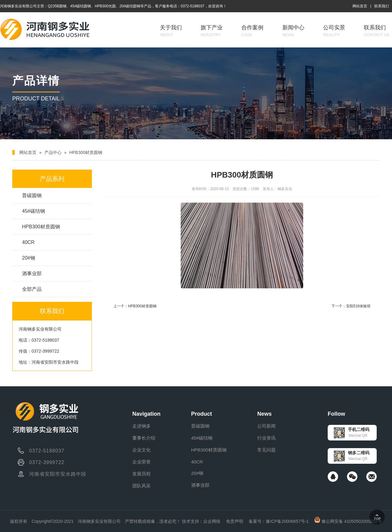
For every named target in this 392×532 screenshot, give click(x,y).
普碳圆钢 (32, 195)
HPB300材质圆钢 (86, 152)
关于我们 (171, 31)
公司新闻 (266, 426)
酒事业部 (32, 273)
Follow (336, 414)
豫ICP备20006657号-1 (287, 521)
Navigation (146, 414)
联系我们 (382, 6)
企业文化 (141, 450)
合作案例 (252, 31)
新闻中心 (293, 31)
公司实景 (334, 31)
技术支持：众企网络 (201, 521)
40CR (28, 242)
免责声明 (235, 521)
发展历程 (141, 474)
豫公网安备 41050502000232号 (348, 521)
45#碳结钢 (34, 211)
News (264, 414)
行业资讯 (266, 438)
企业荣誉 (141, 462)
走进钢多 (141, 426)
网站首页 (360, 6)
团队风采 (141, 486)
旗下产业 (212, 31)
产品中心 (53, 152)
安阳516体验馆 (358, 306)
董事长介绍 (144, 438)
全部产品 (32, 289)
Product (202, 414)
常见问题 (266, 450)
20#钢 (29, 258)
